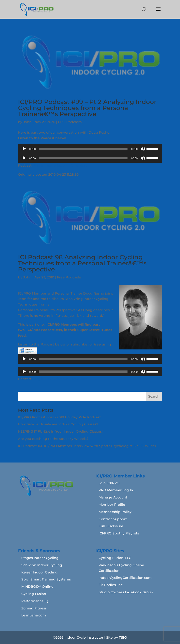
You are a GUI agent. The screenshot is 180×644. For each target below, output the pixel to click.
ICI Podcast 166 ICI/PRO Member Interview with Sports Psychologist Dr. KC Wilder (87, 446)
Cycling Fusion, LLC (115, 558)
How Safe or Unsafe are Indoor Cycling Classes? (58, 424)
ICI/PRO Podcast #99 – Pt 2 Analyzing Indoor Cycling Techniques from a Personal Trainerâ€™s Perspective (87, 108)
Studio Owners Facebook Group (126, 592)
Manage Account (113, 497)
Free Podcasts (69, 277)
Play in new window (51, 165)
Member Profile (112, 505)
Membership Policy (115, 512)
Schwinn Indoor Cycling (42, 565)
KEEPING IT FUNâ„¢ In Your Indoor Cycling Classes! (60, 431)
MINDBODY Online (37, 587)
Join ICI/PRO (109, 483)
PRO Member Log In (116, 490)
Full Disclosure (111, 526)
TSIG (123, 637)
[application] (90, 149)
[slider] (83, 149)
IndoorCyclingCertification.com (125, 578)
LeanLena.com (34, 615)
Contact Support (113, 519)
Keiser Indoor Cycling (39, 572)
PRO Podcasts (70, 122)
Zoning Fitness (34, 608)
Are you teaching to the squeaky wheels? (53, 439)
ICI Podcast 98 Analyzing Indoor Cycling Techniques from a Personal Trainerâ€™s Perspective (82, 263)
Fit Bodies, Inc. (111, 585)
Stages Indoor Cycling (40, 558)
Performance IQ (35, 601)
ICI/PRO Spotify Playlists (119, 533)
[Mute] (143, 149)
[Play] (24, 149)
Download (79, 165)
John (27, 122)
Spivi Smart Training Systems (46, 579)
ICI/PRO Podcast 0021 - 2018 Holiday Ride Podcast (59, 417)
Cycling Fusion (34, 594)
